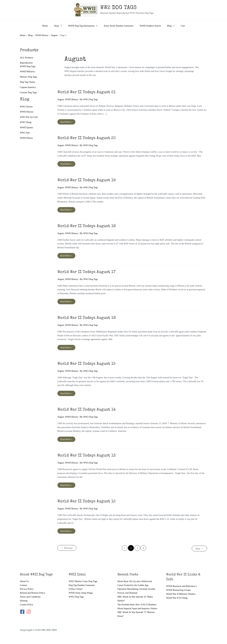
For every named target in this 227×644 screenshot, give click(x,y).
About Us (24, 578)
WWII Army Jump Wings (81, 589)
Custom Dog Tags (28, 93)
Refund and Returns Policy (33, 589)
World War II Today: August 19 (88, 181)
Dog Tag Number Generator (82, 581)
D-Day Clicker (76, 585)
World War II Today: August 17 (88, 272)
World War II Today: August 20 (88, 138)
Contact (24, 581)
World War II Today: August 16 (88, 318)
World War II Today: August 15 (88, 364)
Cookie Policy (27, 601)
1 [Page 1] (124, 549)
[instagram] (29, 608)
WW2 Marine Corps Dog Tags (83, 578)
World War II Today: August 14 (88, 410)
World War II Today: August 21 (88, 92)
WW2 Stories (26, 107)
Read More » (67, 123)
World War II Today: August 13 (88, 456)
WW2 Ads (25, 133)
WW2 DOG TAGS (118, 8)
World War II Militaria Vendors (181, 590)
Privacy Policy (27, 585)
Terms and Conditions (30, 593)
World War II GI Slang (177, 594)
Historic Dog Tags (29, 77)
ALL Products (27, 58)
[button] (64, 26)
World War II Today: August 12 (88, 502)
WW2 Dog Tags (76, 593)
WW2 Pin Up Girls (29, 117)
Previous (67, 549)
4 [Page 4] (144, 549)
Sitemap (24, 597)
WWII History (27, 112)
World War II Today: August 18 (88, 226)
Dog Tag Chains (28, 82)
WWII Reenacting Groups (178, 586)
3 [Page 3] (137, 549)
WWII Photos (26, 138)
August (61, 99)
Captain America (28, 87)
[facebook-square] (23, 608)
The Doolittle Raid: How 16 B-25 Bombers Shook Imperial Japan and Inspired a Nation (138, 605)
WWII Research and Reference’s (182, 582)
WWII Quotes (27, 128)
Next (199, 549)
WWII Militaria (27, 72)
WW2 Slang (26, 122)
